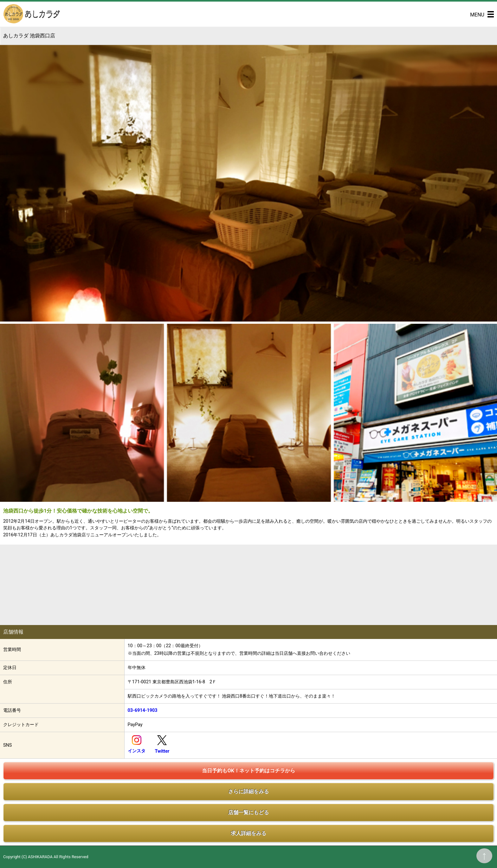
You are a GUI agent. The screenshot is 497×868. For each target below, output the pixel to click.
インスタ (137, 751)
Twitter (162, 751)
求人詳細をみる (248, 833)
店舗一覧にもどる (248, 812)
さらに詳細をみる (248, 791)
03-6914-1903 (143, 710)
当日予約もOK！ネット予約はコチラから (248, 771)
